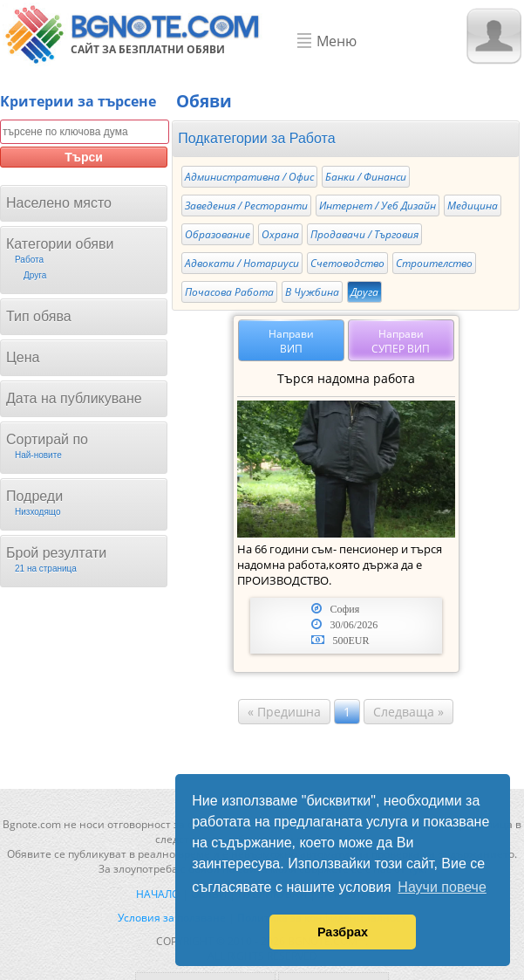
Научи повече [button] (442, 887)
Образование (218, 234)
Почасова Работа (229, 292)
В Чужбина (312, 292)
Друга (364, 292)
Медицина (473, 206)
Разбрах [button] (343, 932)
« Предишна (284, 712)
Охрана (280, 234)
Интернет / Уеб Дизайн (378, 206)
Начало (158, 894)
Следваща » (408, 712)
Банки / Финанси (366, 177)
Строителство (434, 263)
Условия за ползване (172, 918)
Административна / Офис (249, 177)
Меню (337, 41)
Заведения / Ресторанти (246, 206)
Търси (84, 157)
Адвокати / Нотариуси (242, 263)
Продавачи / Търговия (364, 234)
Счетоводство (347, 263)
